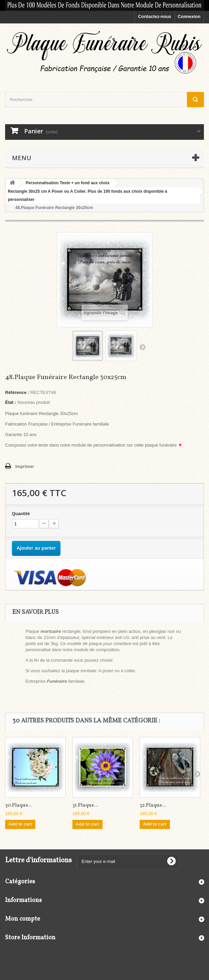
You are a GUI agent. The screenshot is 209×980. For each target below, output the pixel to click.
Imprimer (25, 466)
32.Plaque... (153, 805)
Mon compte (23, 919)
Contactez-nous (155, 16)
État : (11, 402)
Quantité (21, 514)
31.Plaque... (85, 805)
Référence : (17, 392)
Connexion (189, 16)
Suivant (142, 347)
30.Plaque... (19, 805)
